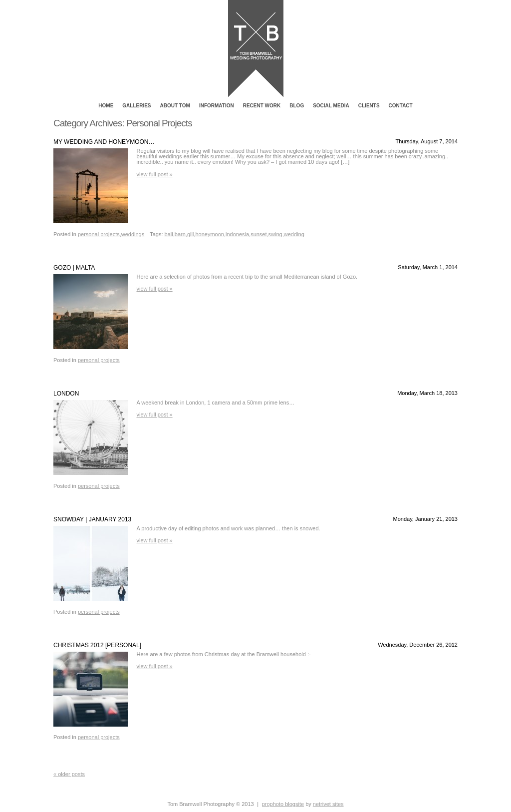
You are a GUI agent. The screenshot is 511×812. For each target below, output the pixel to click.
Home (106, 106)
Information (217, 106)
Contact (401, 106)
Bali (169, 234)
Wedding (294, 234)
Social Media (331, 106)
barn (180, 234)
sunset (258, 234)
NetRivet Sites (328, 804)
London (66, 394)
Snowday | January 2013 (92, 519)
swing (275, 234)
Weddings (133, 234)
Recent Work (262, 106)
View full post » (155, 174)
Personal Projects (99, 234)
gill (190, 234)
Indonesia (237, 234)
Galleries (136, 106)
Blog (297, 106)
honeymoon (210, 234)
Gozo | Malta (74, 268)
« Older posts (69, 774)
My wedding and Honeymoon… (104, 142)
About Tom (175, 106)
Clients (369, 106)
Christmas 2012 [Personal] (97, 645)
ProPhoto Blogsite (283, 804)
